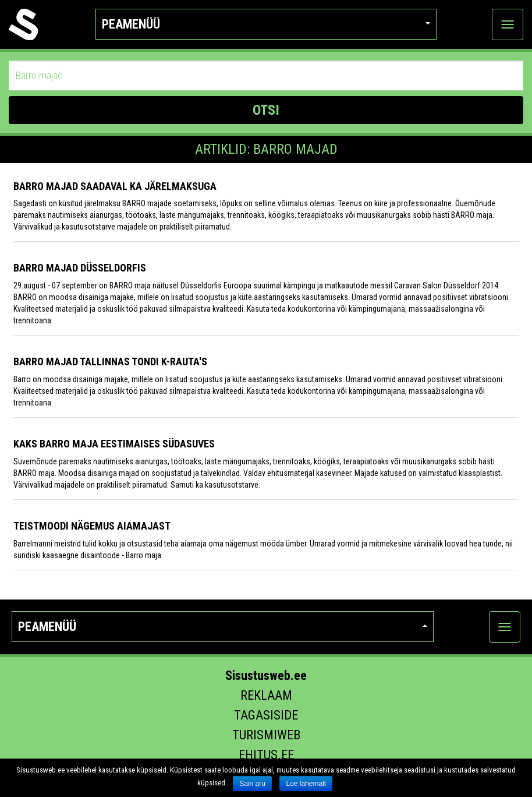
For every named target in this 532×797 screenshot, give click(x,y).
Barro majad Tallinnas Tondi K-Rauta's (110, 362)
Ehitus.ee (266, 755)
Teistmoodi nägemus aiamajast (92, 526)
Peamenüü (266, 24)
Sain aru (252, 784)
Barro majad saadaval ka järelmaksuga (115, 186)
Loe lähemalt (306, 784)
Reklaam (266, 695)
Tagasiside (266, 715)
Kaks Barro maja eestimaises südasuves (114, 444)
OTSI (266, 110)
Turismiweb (266, 735)
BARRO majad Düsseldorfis (80, 268)
